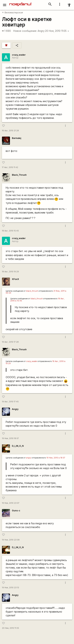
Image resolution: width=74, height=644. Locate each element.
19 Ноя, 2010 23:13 (10, 588)
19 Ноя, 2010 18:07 (10, 438)
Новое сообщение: (25, 31)
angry (29, 458)
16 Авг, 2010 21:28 (10, 131)
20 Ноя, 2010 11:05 (57, 31)
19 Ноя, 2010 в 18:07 (56, 458)
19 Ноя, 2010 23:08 (11, 540)
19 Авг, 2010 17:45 (10, 402)
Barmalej (17, 138)
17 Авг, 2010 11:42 (10, 167)
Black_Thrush (19, 175)
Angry (41, 31)
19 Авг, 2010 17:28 (10, 342)
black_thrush (32, 291)
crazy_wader (19, 55)
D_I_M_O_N (18, 446)
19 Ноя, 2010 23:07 (11, 503)
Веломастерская (13, 13)
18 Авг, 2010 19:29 (10, 272)
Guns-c (16, 511)
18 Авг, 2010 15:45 (10, 231)
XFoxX (15, 279)
